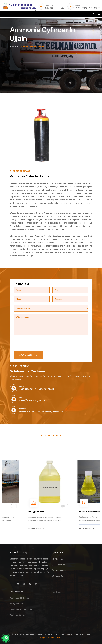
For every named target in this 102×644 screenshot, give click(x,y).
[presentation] (31, 344)
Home (13, 47)
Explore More (14, 529)
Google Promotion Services (51, 638)
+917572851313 (81, 8)
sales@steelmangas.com (55, 8)
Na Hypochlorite (64, 512)
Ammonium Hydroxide (17, 512)
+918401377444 (94, 8)
